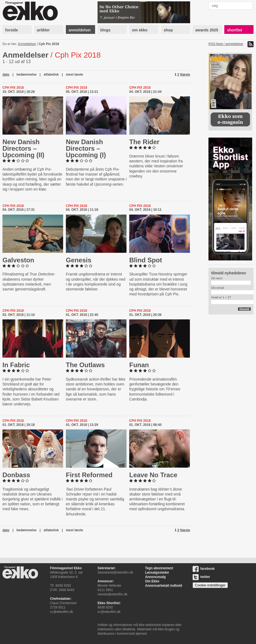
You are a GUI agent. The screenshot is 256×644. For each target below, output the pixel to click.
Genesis (79, 260)
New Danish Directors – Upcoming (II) (23, 148)
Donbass (16, 475)
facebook (204, 569)
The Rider (144, 142)
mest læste (74, 75)
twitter (201, 577)
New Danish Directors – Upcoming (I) (86, 148)
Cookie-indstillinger (210, 585)
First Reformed (89, 475)
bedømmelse (26, 75)
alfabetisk (51, 75)
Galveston (18, 260)
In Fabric (16, 365)
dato (6, 75)
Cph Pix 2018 (49, 44)
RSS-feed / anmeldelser (226, 44)
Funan (139, 365)
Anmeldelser (27, 44)
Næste (185, 75)
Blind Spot (146, 260)
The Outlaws (85, 365)
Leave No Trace (153, 475)
